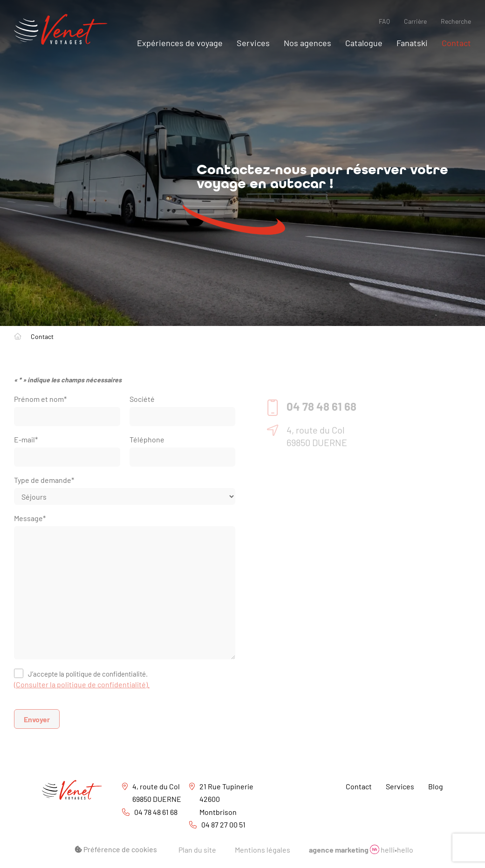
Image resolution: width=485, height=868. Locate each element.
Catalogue (364, 42)
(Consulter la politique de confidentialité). (82, 684)
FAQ (384, 21)
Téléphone (147, 439)
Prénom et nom (40, 399)
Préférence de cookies (116, 849)
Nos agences (307, 42)
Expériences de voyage (180, 42)
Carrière (415, 21)
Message (30, 518)
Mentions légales (263, 849)
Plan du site (197, 849)
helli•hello (361, 849)
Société (142, 399)
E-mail (26, 439)
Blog (436, 786)
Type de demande (44, 480)
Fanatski (412, 42)
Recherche (456, 21)
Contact (456, 42)
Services (253, 42)
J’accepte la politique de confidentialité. (88, 674)
